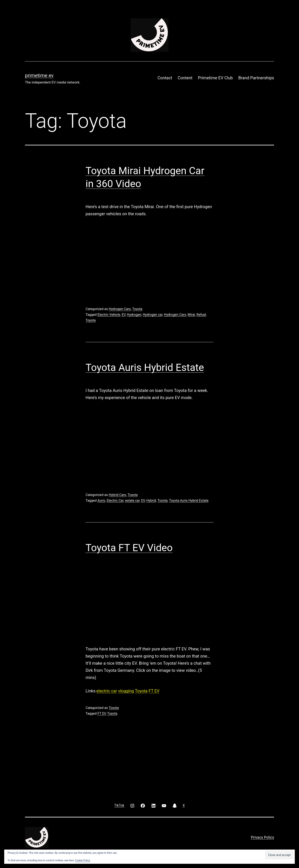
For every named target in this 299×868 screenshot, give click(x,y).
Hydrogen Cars (120, 309)
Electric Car (115, 501)
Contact (165, 78)
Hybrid (151, 501)
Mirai (191, 315)
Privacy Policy (262, 837)
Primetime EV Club (215, 78)
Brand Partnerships (256, 78)
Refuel (201, 315)
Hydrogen (134, 315)
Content (185, 78)
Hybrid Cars (117, 495)
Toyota (137, 309)
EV (123, 315)
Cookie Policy (83, 860)
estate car (132, 501)
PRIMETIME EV (39, 76)
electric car (107, 691)
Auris (101, 501)
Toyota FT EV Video (129, 548)
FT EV (154, 691)
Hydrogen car (153, 315)
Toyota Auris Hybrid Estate (145, 367)
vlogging (126, 691)
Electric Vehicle (109, 315)
